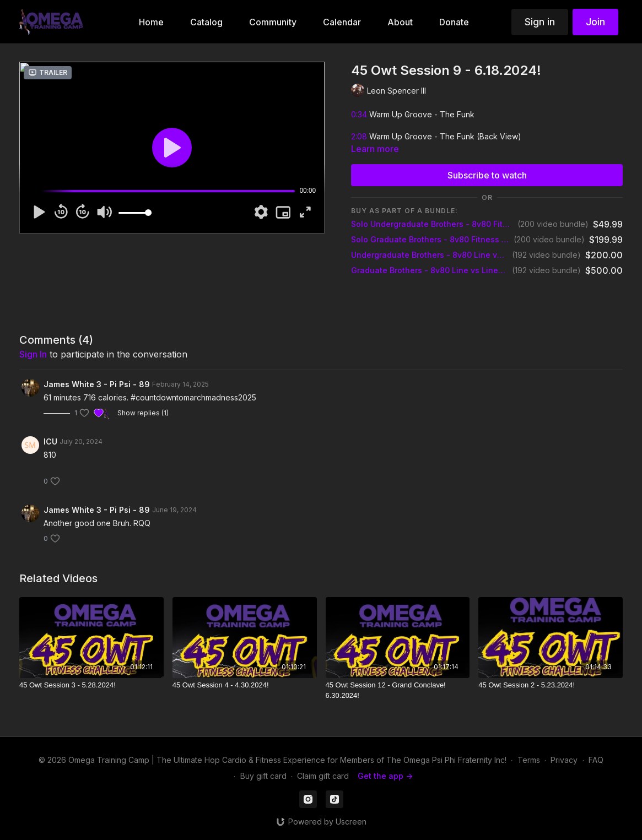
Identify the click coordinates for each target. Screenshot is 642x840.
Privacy (564, 760)
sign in (33, 354)
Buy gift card (263, 776)
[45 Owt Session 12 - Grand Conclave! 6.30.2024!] (398, 690)
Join (595, 22)
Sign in (540, 22)
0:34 (359, 114)
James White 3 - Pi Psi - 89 (97, 384)
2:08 (359, 136)
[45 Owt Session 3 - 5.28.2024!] (91, 685)
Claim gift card (323, 776)
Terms (529, 760)
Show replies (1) (143, 413)
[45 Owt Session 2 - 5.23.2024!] (551, 685)
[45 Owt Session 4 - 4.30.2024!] (245, 685)
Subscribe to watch (487, 175)
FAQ (596, 760)
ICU (50, 441)
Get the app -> (385, 776)
